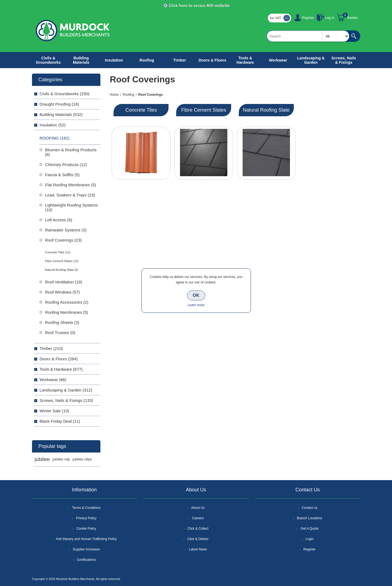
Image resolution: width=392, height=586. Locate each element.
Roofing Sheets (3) (62, 322)
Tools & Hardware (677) (61, 369)
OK (196, 295)
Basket (352, 18)
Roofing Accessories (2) (67, 302)
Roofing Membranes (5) (67, 312)
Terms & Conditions (86, 508)
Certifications (86, 560)
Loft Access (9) (59, 220)
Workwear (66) (53, 380)
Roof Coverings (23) (63, 240)
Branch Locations (310, 518)
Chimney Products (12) (66, 165)
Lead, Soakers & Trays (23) (70, 195)
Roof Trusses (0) (60, 333)
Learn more (196, 305)
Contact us (310, 508)
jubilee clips (82, 459)
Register (308, 18)
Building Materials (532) (61, 114)
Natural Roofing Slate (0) (62, 270)
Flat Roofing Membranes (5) (71, 185)
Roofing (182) (55, 138)
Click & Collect (198, 529)
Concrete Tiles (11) (58, 252)
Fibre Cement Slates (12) (62, 261)
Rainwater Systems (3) (66, 230)
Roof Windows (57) (63, 292)
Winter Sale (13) (54, 411)
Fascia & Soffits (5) (62, 175)
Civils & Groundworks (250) (65, 94)
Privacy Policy (86, 518)
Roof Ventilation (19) (64, 282)
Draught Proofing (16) (59, 104)
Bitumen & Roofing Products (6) (71, 152)
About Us (198, 508)
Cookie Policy (86, 529)
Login (310, 539)
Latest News (198, 549)
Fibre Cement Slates (204, 110)
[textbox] (308, 36)
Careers (198, 518)
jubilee (42, 459)
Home (114, 95)
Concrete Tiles (141, 110)
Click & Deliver (198, 539)
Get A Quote (310, 529)
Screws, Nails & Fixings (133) (66, 400)
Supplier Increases (86, 549)
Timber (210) (51, 348)
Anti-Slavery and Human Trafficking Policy (86, 539)
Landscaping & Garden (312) (66, 390)
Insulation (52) (53, 125)
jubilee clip (61, 459)
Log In (329, 18)
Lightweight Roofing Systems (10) (72, 207)
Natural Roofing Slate (266, 110)
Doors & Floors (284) (59, 359)
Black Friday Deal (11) (60, 421)
